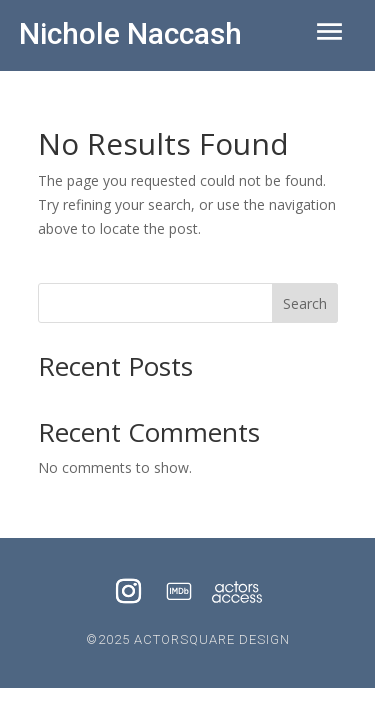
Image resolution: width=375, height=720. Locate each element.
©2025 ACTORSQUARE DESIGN (188, 639)
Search (305, 303)
